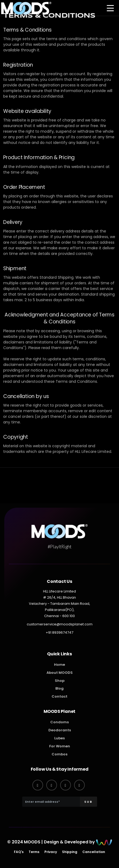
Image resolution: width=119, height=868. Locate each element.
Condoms (59, 722)
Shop (60, 681)
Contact (59, 696)
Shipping (70, 852)
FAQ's (19, 852)
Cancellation (94, 852)
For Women (60, 746)
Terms (34, 852)
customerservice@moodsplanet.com (60, 624)
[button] (110, 9)
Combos (59, 754)
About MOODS (60, 673)
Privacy (51, 852)
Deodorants (60, 730)
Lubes (59, 738)
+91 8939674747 (59, 632)
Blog (59, 688)
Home (59, 665)
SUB (88, 802)
